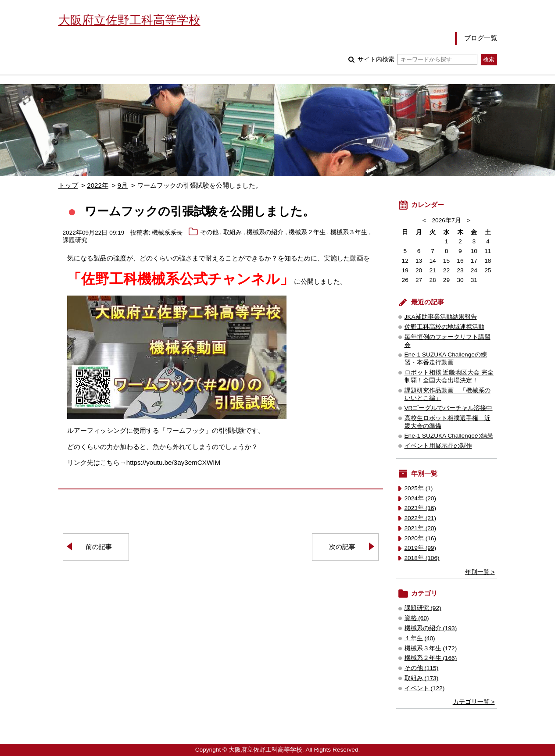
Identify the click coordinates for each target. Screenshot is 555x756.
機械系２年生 (307, 233)
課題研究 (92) (423, 608)
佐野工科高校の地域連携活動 (444, 327)
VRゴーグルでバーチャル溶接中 (449, 408)
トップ (68, 185)
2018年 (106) (422, 558)
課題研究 (75, 241)
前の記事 (99, 547)
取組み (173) (422, 678)
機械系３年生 (349, 233)
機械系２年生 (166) (431, 658)
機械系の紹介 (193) (431, 628)
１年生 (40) (420, 638)
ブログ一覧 (481, 38)
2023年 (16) (421, 508)
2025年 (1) (419, 488)
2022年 (98, 185)
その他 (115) (422, 668)
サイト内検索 (417, 59)
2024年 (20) (421, 498)
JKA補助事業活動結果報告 (441, 317)
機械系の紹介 (265, 233)
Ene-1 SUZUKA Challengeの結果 (449, 436)
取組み (233, 233)
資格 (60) (417, 618)
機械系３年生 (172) (431, 648)
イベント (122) (425, 688)
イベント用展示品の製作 (438, 446)
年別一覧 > (480, 572)
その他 (209, 233)
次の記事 (342, 547)
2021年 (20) (421, 528)
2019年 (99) (421, 548)
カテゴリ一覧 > (474, 702)
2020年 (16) (421, 538)
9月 (123, 185)
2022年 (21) (421, 518)
